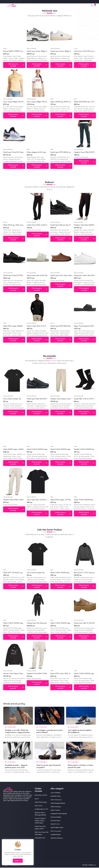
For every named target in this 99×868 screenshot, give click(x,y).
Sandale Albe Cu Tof (41, 809)
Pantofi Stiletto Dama (57, 828)
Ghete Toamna (55, 810)
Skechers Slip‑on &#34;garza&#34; (41, 814)
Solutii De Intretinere (57, 838)
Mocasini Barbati (56, 817)
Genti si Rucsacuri (56, 800)
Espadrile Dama (56, 796)
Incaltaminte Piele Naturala (59, 814)
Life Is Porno (39, 806)
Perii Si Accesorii (56, 831)
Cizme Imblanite (55, 793)
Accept (18, 861)
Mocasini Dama (55, 821)
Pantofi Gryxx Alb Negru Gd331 (40, 828)
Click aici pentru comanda (16, 65)
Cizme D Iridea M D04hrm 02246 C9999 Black (40, 821)
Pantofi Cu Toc (55, 824)
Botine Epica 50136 (41, 795)
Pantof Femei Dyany (41, 802)
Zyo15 (37, 799)
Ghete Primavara (56, 807)
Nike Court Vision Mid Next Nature (42, 834)
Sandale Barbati (56, 835)
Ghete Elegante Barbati (58, 803)
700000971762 (40, 838)
